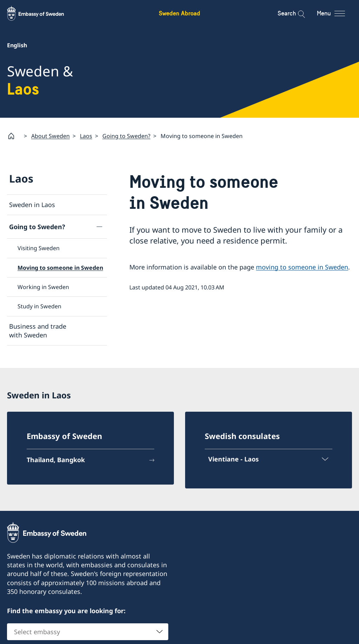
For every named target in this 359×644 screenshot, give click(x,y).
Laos (86, 136)
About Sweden (50, 136)
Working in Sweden (43, 287)
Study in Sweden (39, 306)
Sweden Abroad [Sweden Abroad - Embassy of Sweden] (179, 13)
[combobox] (88, 632)
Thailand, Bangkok (56, 460)
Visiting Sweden (39, 248)
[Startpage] (14, 136)
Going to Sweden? (126, 136)
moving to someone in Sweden (302, 267)
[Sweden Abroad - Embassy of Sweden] (42, 13)
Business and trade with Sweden (38, 330)
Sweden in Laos (32, 205)
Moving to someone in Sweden (60, 267)
